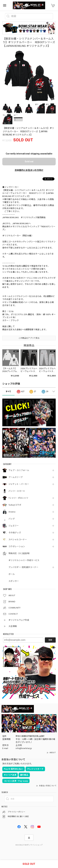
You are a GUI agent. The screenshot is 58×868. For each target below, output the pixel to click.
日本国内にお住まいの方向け (29, 170)
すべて (8, 392)
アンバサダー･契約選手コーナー (23, 567)
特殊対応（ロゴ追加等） (20, 553)
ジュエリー (14, 526)
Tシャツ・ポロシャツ (18, 498)
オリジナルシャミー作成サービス (24, 560)
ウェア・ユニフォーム (19, 470)
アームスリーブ (16, 477)
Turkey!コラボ (15, 505)
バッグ (12, 519)
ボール (12, 574)
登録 (50, 640)
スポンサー (14, 581)
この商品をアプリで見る (29, 338)
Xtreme (12, 512)
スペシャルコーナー (18, 540)
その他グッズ (15, 533)
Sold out (29, 161)
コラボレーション (17, 546)
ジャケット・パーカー (19, 484)
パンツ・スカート (17, 491)
